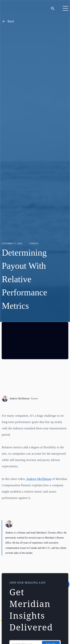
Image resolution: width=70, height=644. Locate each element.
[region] (35, 341)
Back (8, 21)
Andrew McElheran (20, 399)
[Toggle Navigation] (66, 8)
